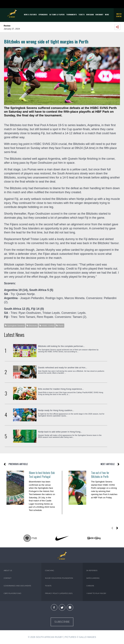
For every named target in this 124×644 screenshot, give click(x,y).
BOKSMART (99, 15)
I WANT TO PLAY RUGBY (96, 593)
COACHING (50, 570)
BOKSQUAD (90, 15)
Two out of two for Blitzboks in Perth (100, 475)
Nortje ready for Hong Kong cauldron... (56, 410)
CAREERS (90, 586)
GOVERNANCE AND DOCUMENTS (17, 586)
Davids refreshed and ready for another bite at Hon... (63, 368)
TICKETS (82, 15)
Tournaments (72, 15)
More (107, 15)
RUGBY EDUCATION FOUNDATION (59, 578)
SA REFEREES (92, 570)
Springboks (43, 15)
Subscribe (62, 622)
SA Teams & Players (57, 15)
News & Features (30, 15)
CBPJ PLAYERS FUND (12, 593)
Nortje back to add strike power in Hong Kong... (60, 432)
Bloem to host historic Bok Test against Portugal (42, 475)
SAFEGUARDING (93, 578)
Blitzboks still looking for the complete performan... (62, 346)
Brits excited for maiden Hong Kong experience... (61, 389)
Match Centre (119, 15)
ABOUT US (8, 570)
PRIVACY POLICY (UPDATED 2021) (59, 593)
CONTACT (8, 578)
